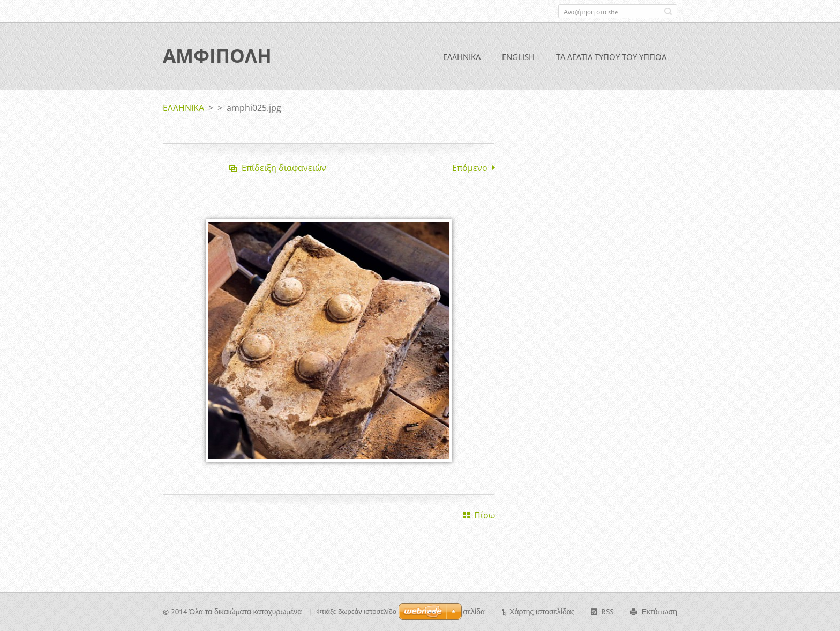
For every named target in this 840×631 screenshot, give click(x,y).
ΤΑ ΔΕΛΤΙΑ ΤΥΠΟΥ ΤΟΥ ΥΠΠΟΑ (611, 57)
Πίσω (485, 516)
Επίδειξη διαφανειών (284, 168)
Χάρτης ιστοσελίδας (542, 612)
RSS (608, 612)
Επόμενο (470, 168)
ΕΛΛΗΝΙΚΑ (462, 57)
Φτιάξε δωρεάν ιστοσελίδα (356, 611)
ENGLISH (518, 57)
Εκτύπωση (659, 612)
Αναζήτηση (668, 11)
